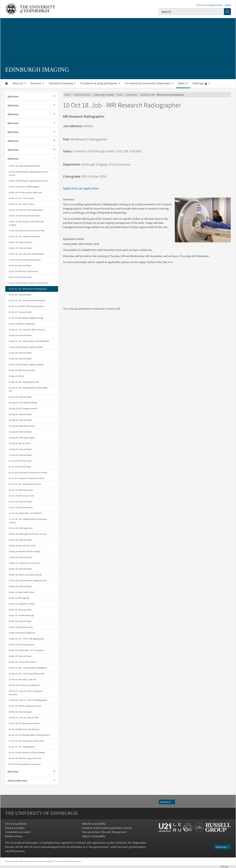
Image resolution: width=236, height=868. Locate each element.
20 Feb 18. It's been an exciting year (24, 685)
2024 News (13, 105)
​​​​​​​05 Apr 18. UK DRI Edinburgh (21, 615)
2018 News (13, 159)
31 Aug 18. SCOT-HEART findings (23, 403)
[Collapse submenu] (55, 159)
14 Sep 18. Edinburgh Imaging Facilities (26, 347)
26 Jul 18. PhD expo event (20, 461)
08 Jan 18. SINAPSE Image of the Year (25, 758)
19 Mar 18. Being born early (21, 627)
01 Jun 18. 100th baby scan (21, 528)
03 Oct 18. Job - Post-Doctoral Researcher (27, 300)
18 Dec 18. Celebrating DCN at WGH (24, 166)
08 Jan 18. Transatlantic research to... (25, 764)
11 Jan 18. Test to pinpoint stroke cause (26, 741)
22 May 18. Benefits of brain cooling (24, 551)
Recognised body (99, 847)
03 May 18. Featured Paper (20, 586)
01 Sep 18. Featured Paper (20, 397)
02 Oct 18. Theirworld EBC (20, 312)
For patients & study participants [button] (99, 83)
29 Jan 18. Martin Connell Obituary (24, 729)
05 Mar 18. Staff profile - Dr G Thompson (26, 650)
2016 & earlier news (17, 781)
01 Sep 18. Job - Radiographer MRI (24, 382)
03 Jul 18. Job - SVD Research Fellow (25, 484)
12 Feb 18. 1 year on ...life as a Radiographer (28, 700)
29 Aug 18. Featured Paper (20, 414)
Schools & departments (210, 5)
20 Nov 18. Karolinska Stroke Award (25, 216)
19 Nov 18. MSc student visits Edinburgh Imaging (26, 223)
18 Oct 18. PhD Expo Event (20, 277)
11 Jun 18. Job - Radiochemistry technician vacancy (28, 521)
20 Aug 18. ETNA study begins (22, 438)
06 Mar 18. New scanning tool (22, 645)
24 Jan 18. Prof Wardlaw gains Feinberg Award (29, 735)
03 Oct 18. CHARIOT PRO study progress (26, 306)
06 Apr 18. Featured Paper (20, 610)
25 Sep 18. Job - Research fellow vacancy (27, 330)
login (226, 866)
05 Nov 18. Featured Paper (20, 248)
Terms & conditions (16, 824)
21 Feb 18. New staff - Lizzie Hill (22, 679)
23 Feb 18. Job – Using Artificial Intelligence (28, 668)
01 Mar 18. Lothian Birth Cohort (23, 662)
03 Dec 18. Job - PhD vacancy (22, 204)
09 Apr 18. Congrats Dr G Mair (22, 604)
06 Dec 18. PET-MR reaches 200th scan (25, 192)
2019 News (13, 150)
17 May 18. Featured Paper (20, 557)
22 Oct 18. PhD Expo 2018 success (23, 271)
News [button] (182, 83)
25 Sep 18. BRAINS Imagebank (22, 324)
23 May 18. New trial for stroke (22, 546)
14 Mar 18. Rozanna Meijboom (22, 633)
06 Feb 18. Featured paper (20, 712)
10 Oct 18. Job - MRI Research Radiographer (28, 289)
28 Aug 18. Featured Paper (20, 420)
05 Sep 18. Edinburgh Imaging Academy (26, 364)
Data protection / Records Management (104, 832)
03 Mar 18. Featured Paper (20, 656)
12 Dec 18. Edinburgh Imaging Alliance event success (28, 173)
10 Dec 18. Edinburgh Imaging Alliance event (28, 181)
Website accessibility (94, 824)
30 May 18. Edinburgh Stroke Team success (28, 534)
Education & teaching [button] (61, 83)
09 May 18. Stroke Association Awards (25, 575)
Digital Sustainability (94, 836)
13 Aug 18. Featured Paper (20, 455)
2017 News (13, 772)
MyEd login (223, 847)
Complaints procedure (18, 832)
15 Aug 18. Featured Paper (20, 449)
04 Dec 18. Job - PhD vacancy (22, 198)
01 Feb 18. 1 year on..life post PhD (24, 718)
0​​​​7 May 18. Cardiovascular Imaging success (28, 580)
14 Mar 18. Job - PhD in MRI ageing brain (26, 639)
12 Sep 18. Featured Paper (20, 353)
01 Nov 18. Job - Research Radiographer (26, 254)
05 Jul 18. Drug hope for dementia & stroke (28, 473)
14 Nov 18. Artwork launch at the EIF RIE (27, 231)
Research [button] (36, 83)
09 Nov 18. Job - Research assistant (24, 236)
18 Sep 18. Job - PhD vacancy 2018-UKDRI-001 (29, 341)
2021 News (13, 132)
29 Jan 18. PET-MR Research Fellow (24, 723)
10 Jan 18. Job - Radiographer (22, 747)
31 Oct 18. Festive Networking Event (25, 260)
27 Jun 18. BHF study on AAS (21, 496)
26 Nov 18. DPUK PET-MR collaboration (26, 210)
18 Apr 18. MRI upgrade (19, 598)
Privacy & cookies (15, 828)
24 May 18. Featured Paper (20, 540)
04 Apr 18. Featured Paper (20, 621)
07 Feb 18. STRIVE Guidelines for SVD (25, 706)
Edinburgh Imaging (104, 95)
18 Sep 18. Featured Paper (20, 335)
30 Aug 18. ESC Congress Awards (23, 408)
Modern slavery (14, 836)
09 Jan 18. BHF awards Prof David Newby (27, 752)
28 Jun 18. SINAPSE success (21, 490)
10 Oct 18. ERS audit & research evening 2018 (29, 283)
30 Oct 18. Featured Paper (20, 265)
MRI (159, 204)
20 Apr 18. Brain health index (21, 592)
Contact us (167, 802)
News (120, 95)
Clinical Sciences (82, 95)
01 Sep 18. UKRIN (16, 376)
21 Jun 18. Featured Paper (20, 502)
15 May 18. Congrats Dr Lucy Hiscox (24, 563)
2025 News (13, 96)
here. (171, 262)
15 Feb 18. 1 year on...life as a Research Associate (26, 693)
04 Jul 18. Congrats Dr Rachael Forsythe (26, 478)
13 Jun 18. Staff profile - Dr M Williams (25, 513)
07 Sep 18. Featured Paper (20, 359)
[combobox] (191, 12)
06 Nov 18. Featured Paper (20, 242)
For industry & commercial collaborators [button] (148, 83)
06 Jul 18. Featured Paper (20, 467)
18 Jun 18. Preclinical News (21, 507)
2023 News (13, 114)
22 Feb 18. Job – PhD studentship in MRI (27, 674)
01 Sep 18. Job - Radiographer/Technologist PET (28, 389)
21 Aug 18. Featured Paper (20, 432)
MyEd (228, 5)
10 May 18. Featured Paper (20, 569)
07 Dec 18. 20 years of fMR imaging (24, 187)
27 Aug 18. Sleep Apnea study (22, 426)
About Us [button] (18, 83)
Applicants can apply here (81, 188)
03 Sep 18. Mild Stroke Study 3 (22, 370)
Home (67, 95)
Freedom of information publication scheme (107, 828)
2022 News (13, 123)
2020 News (13, 141)
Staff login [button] (200, 83)
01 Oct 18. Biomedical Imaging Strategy (26, 318)
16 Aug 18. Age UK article (20, 443)
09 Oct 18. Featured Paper (20, 295)
